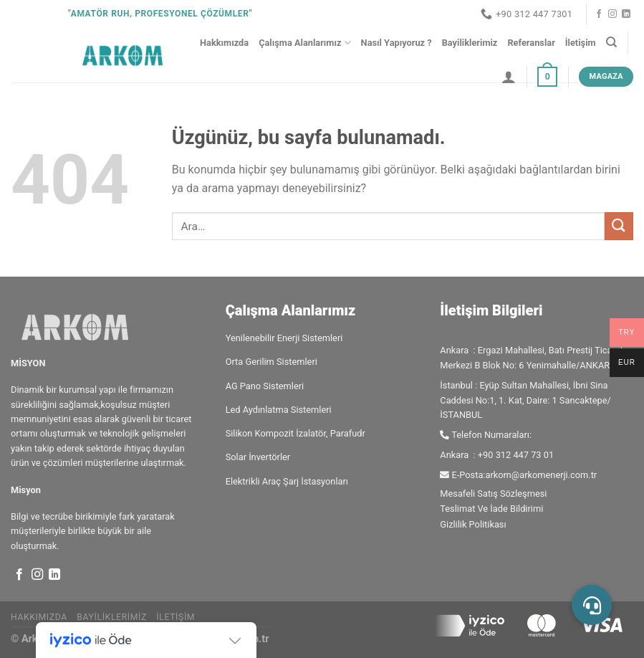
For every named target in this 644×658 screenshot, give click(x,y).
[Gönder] (619, 226)
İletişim (581, 43)
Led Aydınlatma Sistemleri (279, 410)
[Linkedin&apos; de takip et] (626, 14)
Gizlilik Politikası (473, 524)
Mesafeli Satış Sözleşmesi (493, 493)
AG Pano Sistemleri (265, 386)
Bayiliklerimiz (470, 43)
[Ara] (611, 42)
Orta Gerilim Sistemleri (271, 362)
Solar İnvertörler (258, 457)
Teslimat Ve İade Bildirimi (491, 509)
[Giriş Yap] (509, 77)
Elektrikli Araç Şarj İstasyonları (287, 481)
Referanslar (531, 43)
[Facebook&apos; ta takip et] (599, 14)
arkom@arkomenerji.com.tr (541, 475)
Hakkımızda (224, 43)
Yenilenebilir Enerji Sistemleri (284, 338)
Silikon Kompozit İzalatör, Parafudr (295, 433)
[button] (592, 605)
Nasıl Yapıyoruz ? (397, 43)
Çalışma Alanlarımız (304, 43)
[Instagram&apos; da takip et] (612, 14)
